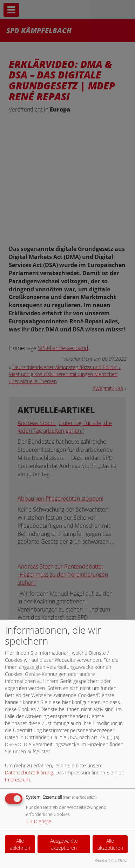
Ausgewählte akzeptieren (64, 844)
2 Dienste (39, 821)
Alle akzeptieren (110, 844)
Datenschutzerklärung (29, 772)
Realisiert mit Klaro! (111, 860)
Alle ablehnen (20, 844)
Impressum (17, 780)
